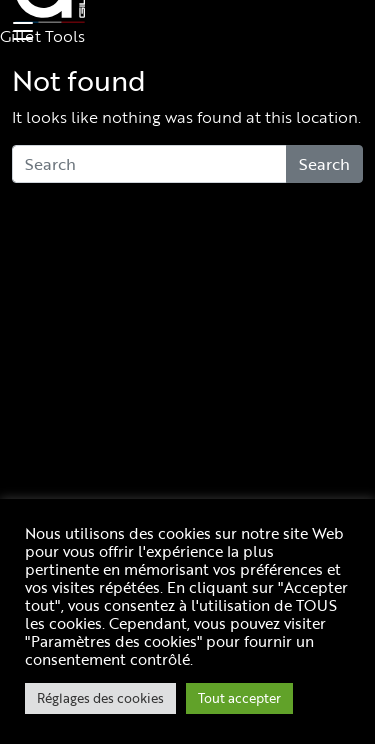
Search (324, 164)
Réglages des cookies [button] (100, 698)
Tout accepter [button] (239, 698)
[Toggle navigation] (20, 32)
